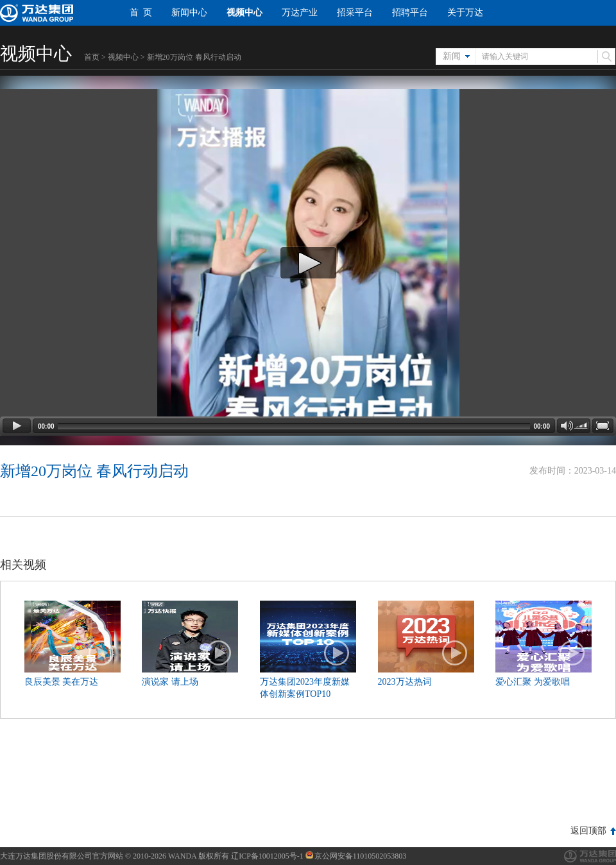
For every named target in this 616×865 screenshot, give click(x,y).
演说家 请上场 (170, 682)
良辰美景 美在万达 (62, 682)
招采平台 (355, 13)
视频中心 (244, 13)
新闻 (452, 56)
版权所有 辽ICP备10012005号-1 (251, 856)
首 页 (141, 13)
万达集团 (590, 856)
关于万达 (465, 13)
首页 (92, 57)
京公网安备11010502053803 (356, 856)
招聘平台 (410, 13)
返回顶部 (588, 831)
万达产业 (300, 13)
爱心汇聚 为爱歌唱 (533, 682)
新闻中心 (189, 13)
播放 (101, 653)
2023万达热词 (405, 682)
